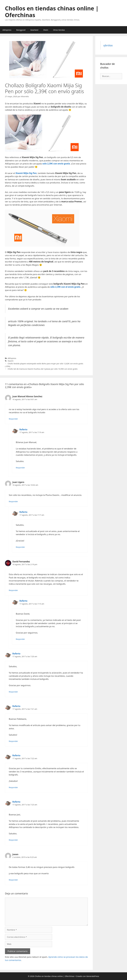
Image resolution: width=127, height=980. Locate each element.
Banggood (21, 30)
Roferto (23, 429)
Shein (46, 30)
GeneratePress (93, 976)
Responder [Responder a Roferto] (20, 468)
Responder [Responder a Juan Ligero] (13, 501)
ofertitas (108, 45)
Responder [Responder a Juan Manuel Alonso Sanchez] (13, 419)
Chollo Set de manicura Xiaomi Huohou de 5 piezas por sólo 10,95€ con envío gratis (43, 369)
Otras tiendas (59, 30)
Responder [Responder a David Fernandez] (13, 590)
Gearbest (34, 30)
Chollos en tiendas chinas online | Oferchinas (52, 12)
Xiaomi (11, 361)
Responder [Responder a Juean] (13, 880)
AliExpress (7, 30)
